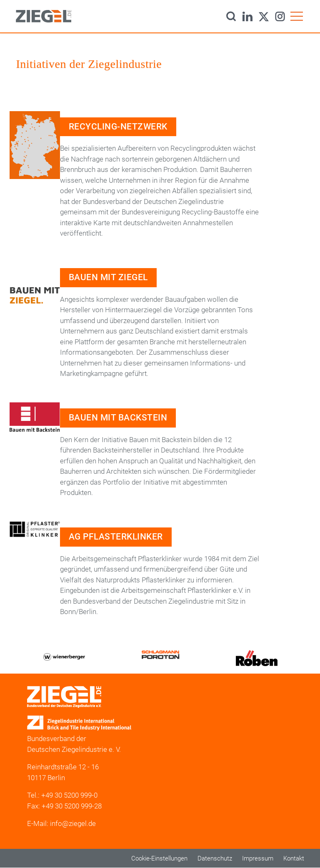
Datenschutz (215, 858)
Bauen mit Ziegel (108, 277)
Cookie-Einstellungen (159, 858)
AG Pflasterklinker (116, 537)
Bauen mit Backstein (118, 418)
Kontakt (294, 858)
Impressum (258, 858)
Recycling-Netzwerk (118, 127)
